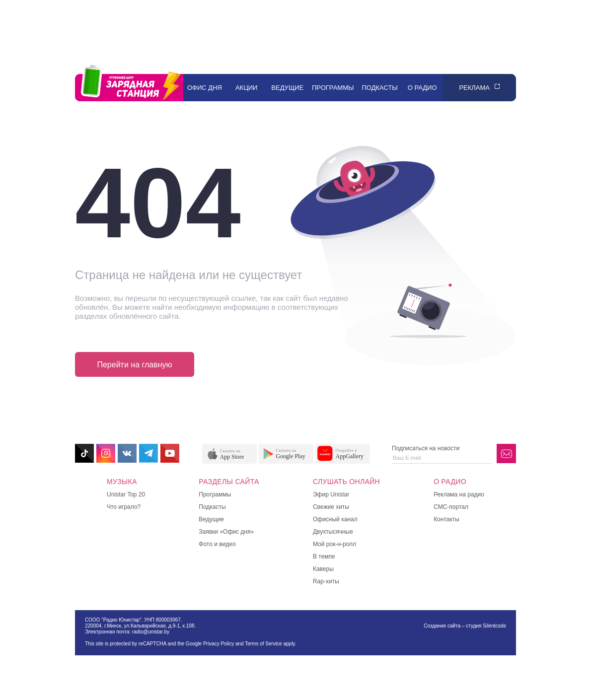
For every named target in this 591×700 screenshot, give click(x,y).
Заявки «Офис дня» (226, 532)
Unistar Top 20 (126, 494)
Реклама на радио (459, 494)
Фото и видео (217, 544)
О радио (422, 88)
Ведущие (287, 88)
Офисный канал (335, 519)
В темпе (324, 557)
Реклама (474, 88)
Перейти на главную (134, 365)
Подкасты (380, 88)
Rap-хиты (326, 581)
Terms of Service (263, 644)
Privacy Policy (219, 644)
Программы (333, 88)
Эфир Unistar (331, 494)
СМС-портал (451, 507)
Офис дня (205, 88)
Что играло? (124, 507)
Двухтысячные (333, 532)
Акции (247, 88)
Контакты (446, 519)
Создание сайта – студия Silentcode (465, 626)
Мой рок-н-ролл (334, 544)
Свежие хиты (331, 507)
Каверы (323, 569)
